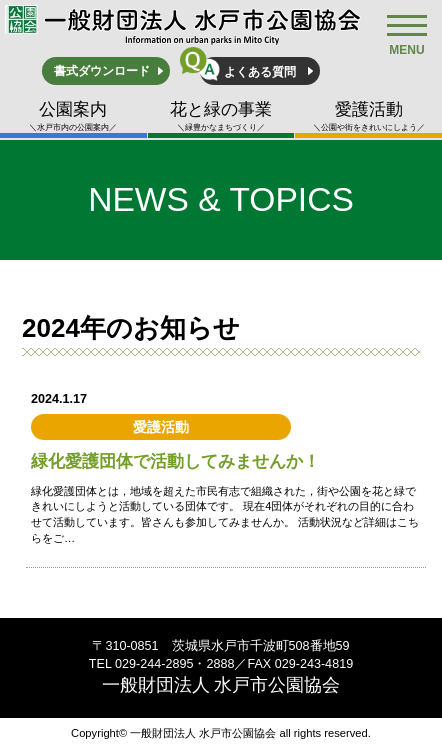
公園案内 (73, 116)
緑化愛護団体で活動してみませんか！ (175, 461)
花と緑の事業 (221, 116)
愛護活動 (368, 116)
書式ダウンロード (102, 71)
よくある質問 (260, 72)
